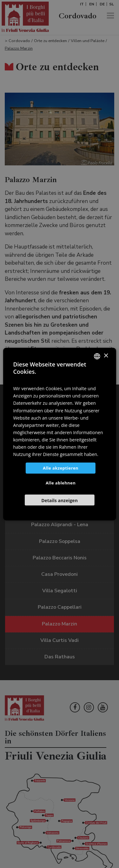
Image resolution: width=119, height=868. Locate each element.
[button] (59, 500)
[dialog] (60, 434)
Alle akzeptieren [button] (61, 468)
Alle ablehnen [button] (61, 483)
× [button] (106, 356)
